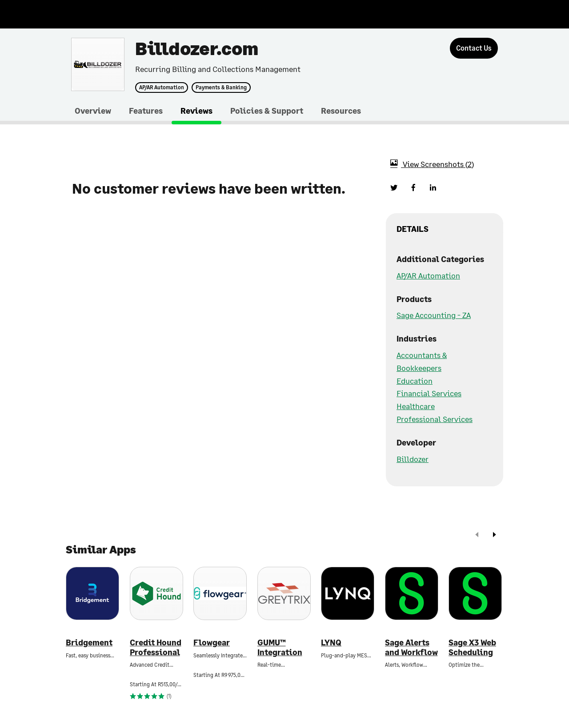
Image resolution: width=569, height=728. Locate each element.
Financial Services (429, 393)
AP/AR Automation (162, 88)
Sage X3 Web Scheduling (472, 647)
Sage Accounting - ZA (434, 315)
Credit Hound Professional (156, 647)
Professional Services (435, 419)
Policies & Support (267, 111)
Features (146, 111)
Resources (341, 111)
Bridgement (89, 642)
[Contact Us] (474, 48)
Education (415, 381)
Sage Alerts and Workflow (411, 647)
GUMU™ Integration (280, 647)
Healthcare (416, 406)
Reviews (196, 111)
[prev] (477, 535)
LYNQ (331, 642)
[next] (494, 535)
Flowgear (212, 642)
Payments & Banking (221, 88)
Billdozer (413, 459)
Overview (93, 111)
